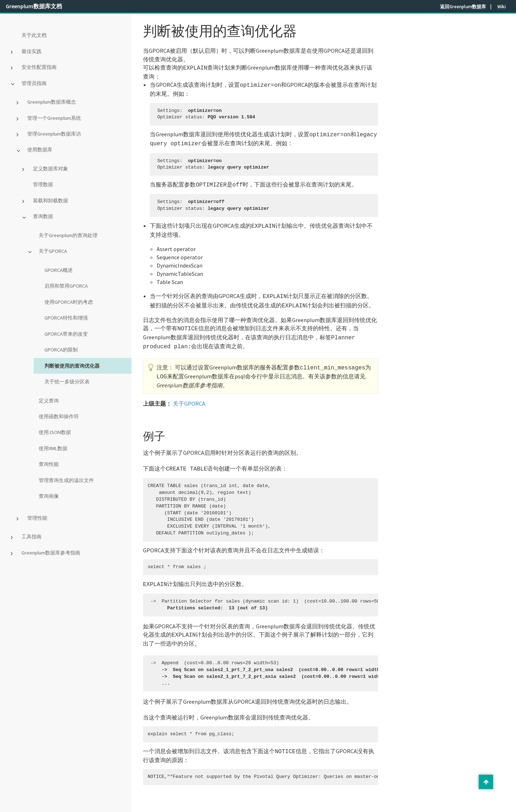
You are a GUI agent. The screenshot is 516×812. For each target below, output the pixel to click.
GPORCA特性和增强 (66, 318)
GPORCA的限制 (61, 350)
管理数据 (43, 184)
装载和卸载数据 (51, 200)
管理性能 (37, 518)
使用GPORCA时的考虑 (69, 302)
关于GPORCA (53, 251)
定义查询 (49, 401)
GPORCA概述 (59, 270)
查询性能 (49, 464)
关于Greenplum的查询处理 (68, 235)
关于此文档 (34, 35)
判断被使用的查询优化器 (72, 366)
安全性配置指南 (39, 67)
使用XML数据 (53, 448)
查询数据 (43, 216)
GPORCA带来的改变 (66, 334)
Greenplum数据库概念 (52, 102)
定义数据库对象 (51, 169)
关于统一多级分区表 (67, 382)
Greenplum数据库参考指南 (51, 553)
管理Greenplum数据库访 (54, 134)
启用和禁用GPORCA (66, 286)
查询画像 (49, 496)
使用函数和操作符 (59, 416)
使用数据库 (40, 150)
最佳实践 (32, 51)
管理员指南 (34, 83)
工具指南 (32, 537)
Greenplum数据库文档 (34, 6)
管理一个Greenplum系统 (54, 118)
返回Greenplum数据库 (463, 6)
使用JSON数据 (55, 432)
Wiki (501, 6)
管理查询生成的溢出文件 (66, 480)
